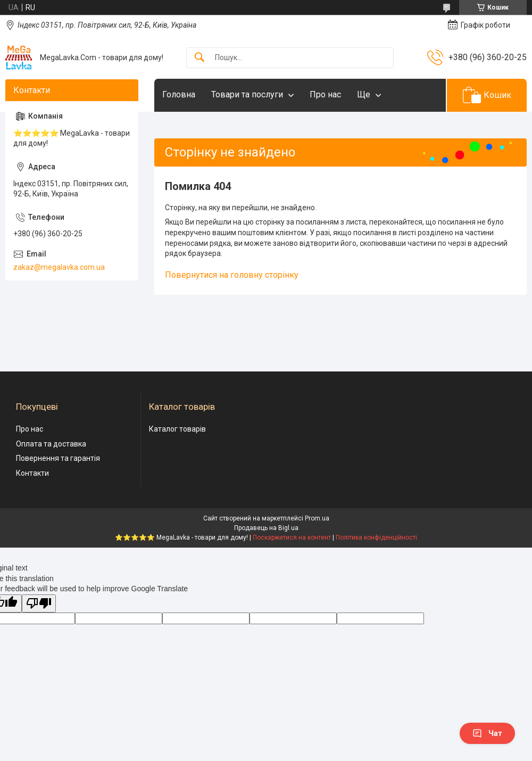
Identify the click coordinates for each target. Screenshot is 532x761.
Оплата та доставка (51, 444)
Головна (179, 94)
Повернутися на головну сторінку (232, 275)
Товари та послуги (247, 94)
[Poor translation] (39, 604)
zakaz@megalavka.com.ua (59, 267)
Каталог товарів (177, 429)
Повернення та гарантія (58, 458)
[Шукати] (199, 58)
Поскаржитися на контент (292, 537)
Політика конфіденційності (376, 537)
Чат (487, 733)
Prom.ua (317, 518)
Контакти (32, 473)
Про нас (325, 94)
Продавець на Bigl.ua (266, 528)
